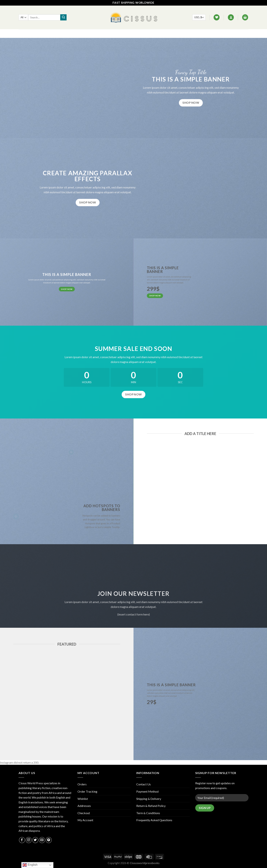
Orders (82, 784)
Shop (109, 33)
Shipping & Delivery (149, 799)
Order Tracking (87, 791)
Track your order (161, 33)
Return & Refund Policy (151, 806)
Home (97, 33)
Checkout (84, 813)
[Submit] (63, 17)
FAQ (120, 33)
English (30, 865)
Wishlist (83, 799)
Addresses (84, 806)
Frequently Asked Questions (154, 820)
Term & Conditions (148, 813)
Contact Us (136, 33)
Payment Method (147, 791)
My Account (85, 820)
